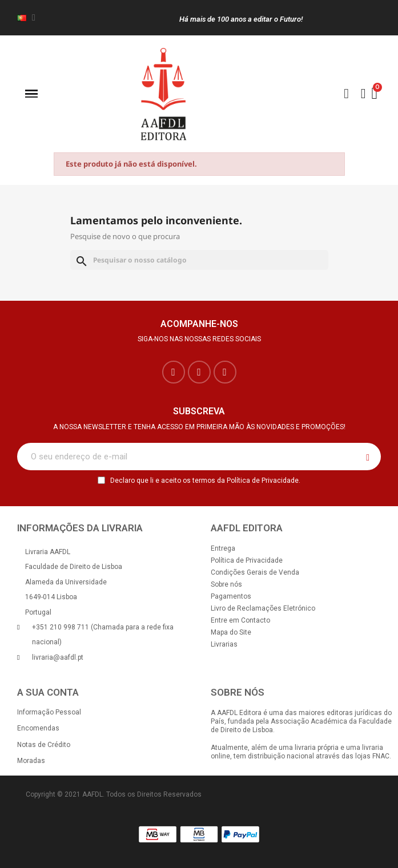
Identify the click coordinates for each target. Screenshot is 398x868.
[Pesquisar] (199, 260)
